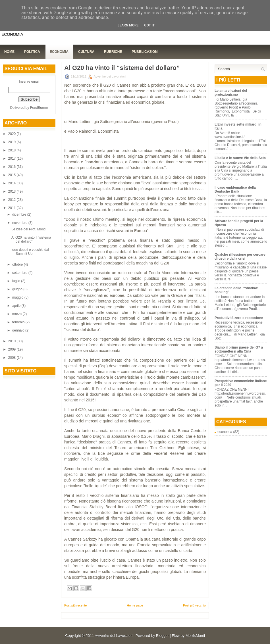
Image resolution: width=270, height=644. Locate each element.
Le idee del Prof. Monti (28, 229)
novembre (20, 223)
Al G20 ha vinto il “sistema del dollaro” (31, 239)
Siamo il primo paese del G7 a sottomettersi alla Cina (239, 349)
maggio (18, 297)
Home (9, 52)
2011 (13, 208)
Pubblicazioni (145, 52)
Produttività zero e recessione (239, 318)
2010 (13, 341)
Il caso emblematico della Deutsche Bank (235, 189)
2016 (13, 167)
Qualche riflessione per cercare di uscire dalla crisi (240, 257)
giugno (18, 289)
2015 (13, 175)
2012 (13, 200)
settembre (20, 273)
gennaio (19, 330)
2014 (13, 183)
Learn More (128, 25)
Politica (32, 52)
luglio (17, 281)
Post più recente (76, 605)
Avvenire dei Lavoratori (114, 636)
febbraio (19, 322)
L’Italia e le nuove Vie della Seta (240, 158)
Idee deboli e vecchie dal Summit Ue (30, 252)
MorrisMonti (195, 636)
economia (225, 432)
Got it (149, 25)
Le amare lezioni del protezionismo (231, 93)
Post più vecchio (194, 605)
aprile (17, 306)
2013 (13, 191)
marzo (17, 314)
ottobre (18, 264)
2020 (13, 134)
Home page (135, 605)
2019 (13, 142)
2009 (13, 349)
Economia (59, 52)
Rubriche (113, 52)
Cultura (86, 52)
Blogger (162, 636)
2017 (13, 159)
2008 (13, 358)
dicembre (20, 214)
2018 (13, 150)
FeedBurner (39, 108)
